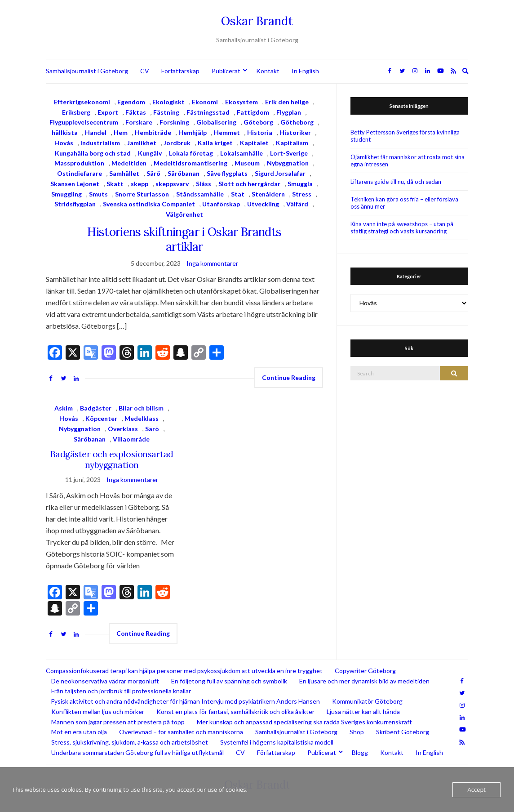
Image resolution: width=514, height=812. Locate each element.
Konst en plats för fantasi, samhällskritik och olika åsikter (235, 712)
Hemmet (227, 132)
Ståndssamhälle (200, 194)
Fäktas (136, 112)
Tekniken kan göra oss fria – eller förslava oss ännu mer (404, 203)
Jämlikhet (142, 143)
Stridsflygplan (75, 204)
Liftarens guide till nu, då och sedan (396, 182)
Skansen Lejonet (75, 184)
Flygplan (289, 112)
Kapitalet (254, 143)
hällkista (65, 132)
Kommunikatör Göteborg (367, 701)
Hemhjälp (193, 132)
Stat (238, 194)
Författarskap (180, 71)
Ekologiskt (168, 102)
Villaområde (131, 439)
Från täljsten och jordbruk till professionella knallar (121, 691)
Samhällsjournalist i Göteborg (87, 71)
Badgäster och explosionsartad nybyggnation (112, 460)
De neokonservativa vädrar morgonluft (105, 681)
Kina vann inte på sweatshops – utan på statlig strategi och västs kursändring (402, 228)
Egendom (131, 102)
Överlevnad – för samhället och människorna (181, 732)
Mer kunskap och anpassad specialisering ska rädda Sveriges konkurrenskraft (304, 722)
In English (305, 71)
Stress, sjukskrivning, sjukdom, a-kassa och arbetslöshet (130, 742)
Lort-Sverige (289, 153)
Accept (476, 790)
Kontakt (268, 71)
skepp (140, 184)
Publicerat (226, 71)
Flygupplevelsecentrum (84, 122)
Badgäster (96, 408)
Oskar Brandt (257, 21)
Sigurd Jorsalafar (280, 173)
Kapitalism (292, 143)
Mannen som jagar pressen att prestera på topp (118, 722)
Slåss (204, 184)
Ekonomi (205, 102)
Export (108, 112)
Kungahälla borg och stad (93, 153)
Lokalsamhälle (241, 153)
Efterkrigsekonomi (82, 102)
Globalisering (216, 122)
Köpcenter (101, 418)
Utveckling (263, 204)
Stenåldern (268, 194)
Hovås (64, 143)
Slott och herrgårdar (249, 184)
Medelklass (142, 418)
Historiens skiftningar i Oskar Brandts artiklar (184, 239)
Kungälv (150, 153)
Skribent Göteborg (403, 732)
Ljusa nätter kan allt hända (363, 712)
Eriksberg (76, 112)
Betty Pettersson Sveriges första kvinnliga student (405, 136)
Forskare (139, 122)
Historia (260, 132)
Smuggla (300, 184)
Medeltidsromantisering (191, 163)
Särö (153, 173)
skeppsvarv (172, 184)
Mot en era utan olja (79, 732)
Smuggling (66, 194)
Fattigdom (253, 112)
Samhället (124, 173)
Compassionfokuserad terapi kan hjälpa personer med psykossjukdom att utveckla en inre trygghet (184, 671)
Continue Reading (289, 377)
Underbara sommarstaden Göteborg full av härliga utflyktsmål (137, 752)
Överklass (123, 429)
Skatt (115, 184)
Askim (64, 408)
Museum (247, 163)
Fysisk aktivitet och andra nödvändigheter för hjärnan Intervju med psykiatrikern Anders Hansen (186, 701)
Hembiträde (153, 132)
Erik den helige (287, 102)
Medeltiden (129, 163)
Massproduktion (79, 163)
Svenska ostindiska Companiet (149, 204)
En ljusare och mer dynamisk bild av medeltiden (364, 681)
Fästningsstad (208, 112)
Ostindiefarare (80, 173)
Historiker (295, 132)
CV (145, 71)
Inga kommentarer (212, 263)
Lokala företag (191, 153)
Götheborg (297, 122)
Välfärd (297, 204)
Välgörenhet (184, 214)
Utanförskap (221, 204)
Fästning (166, 112)
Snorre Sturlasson (142, 194)
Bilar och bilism (141, 408)
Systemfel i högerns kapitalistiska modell (277, 742)
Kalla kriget (215, 143)
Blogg (360, 752)
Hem (121, 132)
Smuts (98, 194)
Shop (357, 732)
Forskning (174, 122)
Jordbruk (177, 143)
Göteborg (258, 122)
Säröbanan (184, 173)
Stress (302, 194)
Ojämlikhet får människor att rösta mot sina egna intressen (408, 161)
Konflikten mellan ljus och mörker (98, 712)
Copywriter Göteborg (365, 671)
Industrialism (100, 143)
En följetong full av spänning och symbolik (229, 681)
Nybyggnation (288, 163)
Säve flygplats (227, 173)
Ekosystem (241, 102)
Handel (96, 132)
